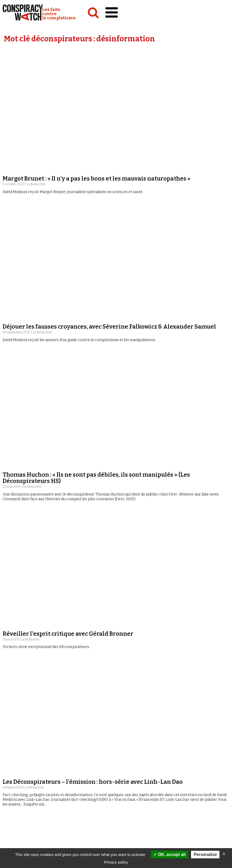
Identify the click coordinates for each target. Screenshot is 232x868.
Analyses (12, 847)
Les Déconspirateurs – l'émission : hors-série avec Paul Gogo (87, 257)
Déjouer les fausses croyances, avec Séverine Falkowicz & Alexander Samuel (109, 99)
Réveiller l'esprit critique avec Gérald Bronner (68, 179)
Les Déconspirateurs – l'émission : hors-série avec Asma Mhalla (92, 360)
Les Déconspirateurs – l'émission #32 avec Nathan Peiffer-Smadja (95, 773)
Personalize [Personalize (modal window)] (205, 855)
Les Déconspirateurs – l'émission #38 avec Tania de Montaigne (90, 670)
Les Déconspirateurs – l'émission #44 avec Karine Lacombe (86, 463)
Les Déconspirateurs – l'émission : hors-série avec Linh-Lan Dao (93, 213)
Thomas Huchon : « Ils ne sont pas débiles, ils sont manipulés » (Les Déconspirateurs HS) (96, 137)
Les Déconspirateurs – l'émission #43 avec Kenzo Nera (79, 567)
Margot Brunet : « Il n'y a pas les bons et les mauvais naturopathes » (97, 65)
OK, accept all (169, 855)
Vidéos (123, 847)
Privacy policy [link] (116, 862)
